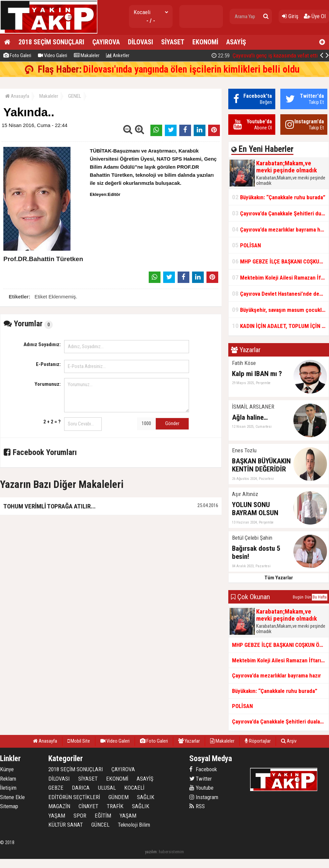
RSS (197, 806)
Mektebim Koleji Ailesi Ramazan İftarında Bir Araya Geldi (280, 277)
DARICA (81, 788)
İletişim (8, 788)
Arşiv (289, 741)
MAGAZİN (59, 806)
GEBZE (56, 788)
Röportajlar (258, 741)
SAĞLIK (146, 797)
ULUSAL (107, 788)
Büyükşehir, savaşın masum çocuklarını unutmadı (280, 310)
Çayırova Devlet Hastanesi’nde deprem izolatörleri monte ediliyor (280, 294)
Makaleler (87, 55)
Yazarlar (189, 741)
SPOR (80, 816)
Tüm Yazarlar (279, 578)
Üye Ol (315, 16)
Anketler (118, 55)
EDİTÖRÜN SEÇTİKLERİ (74, 797)
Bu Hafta (320, 597)
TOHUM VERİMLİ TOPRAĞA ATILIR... (50, 506)
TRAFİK (115, 806)
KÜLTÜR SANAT (66, 825)
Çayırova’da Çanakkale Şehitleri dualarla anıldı (280, 213)
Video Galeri (53, 55)
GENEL (75, 96)
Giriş (290, 16)
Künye (7, 769)
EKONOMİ (205, 42)
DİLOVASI (140, 42)
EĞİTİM (103, 816)
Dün (308, 597)
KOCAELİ (134, 788)
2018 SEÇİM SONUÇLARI (51, 42)
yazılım (151, 852)
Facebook (203, 769)
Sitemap (9, 806)
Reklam (8, 779)
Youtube (201, 788)
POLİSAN (246, 245)
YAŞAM (57, 816)
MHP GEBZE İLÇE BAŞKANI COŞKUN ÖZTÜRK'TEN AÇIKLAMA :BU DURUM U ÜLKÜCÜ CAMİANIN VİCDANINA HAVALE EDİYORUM (280, 261)
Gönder (172, 423)
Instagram (204, 797)
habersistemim (171, 852)
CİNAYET (88, 806)
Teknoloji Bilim (134, 825)
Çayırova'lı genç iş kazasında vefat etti (265, 55)
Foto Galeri (17, 55)
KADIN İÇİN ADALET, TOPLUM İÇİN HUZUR (280, 326)
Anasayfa (17, 96)
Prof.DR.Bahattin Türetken (43, 259)
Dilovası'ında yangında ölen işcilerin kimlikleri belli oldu (191, 69)
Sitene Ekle (12, 797)
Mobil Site (79, 741)
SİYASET (173, 42)
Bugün (298, 597)
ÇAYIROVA (106, 42)
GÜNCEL (100, 825)
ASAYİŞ (236, 42)
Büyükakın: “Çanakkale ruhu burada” (279, 197)
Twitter (201, 779)
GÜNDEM (119, 797)
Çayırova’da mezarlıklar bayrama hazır (280, 229)
